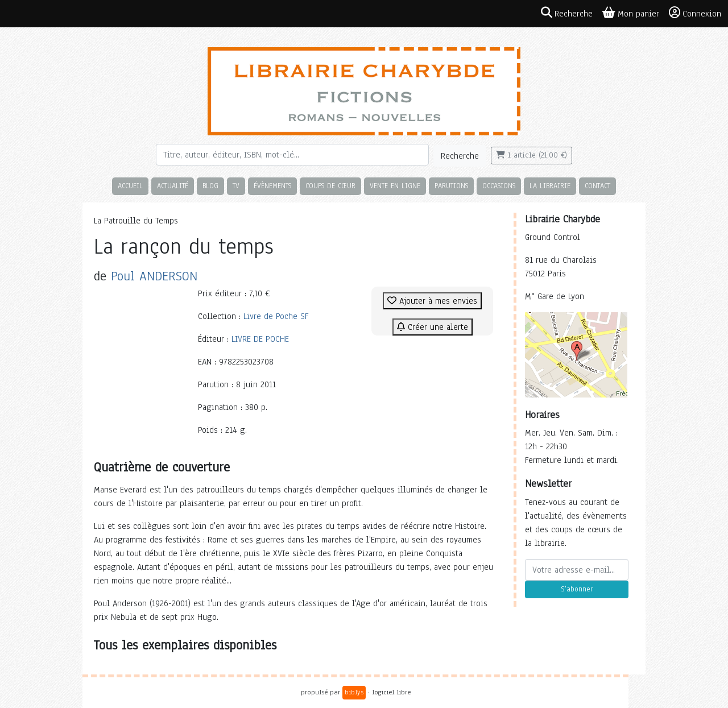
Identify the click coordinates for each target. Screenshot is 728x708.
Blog (210, 186)
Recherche (460, 156)
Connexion (695, 13)
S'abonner (577, 589)
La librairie (550, 186)
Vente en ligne (395, 186)
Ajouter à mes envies (432, 301)
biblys (354, 692)
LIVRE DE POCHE (260, 339)
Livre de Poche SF (276, 316)
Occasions (499, 186)
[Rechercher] (292, 155)
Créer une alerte (433, 327)
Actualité (173, 186)
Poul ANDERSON (154, 276)
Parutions (451, 186)
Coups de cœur (330, 186)
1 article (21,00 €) (531, 155)
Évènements (272, 186)
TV (236, 186)
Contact (597, 186)
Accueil (130, 186)
